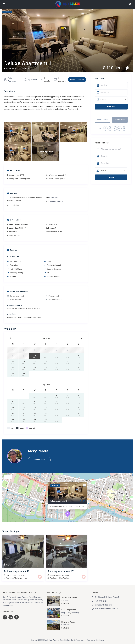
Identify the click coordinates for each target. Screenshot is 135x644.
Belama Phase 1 (57, 201)
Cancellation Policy (15, 305)
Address (12, 193)
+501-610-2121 (101, 601)
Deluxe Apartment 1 (58, 501)
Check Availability (77, 80)
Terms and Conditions (18, 292)
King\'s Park (66, 613)
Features (12, 250)
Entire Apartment (12, 80)
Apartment (33, 80)
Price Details (14, 170)
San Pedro (65, 601)
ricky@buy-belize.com (103, 605)
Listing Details (14, 220)
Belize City (53, 198)
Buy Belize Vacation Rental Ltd (107, 609)
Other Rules (12, 314)
